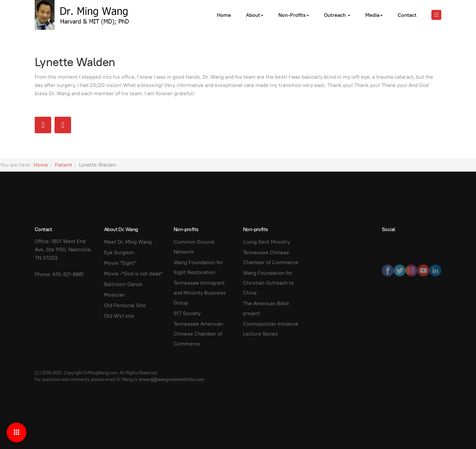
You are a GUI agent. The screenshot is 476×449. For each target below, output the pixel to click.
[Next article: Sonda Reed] (63, 125)
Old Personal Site (125, 305)
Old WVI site (119, 316)
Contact (407, 15)
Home (224, 15)
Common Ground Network (194, 247)
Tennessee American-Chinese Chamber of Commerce (199, 334)
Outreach (337, 15)
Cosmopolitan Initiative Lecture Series (271, 329)
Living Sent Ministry (266, 242)
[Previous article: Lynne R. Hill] (43, 125)
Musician (115, 295)
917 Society (187, 313)
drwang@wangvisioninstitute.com (171, 379)
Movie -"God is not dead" (133, 274)
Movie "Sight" (120, 263)
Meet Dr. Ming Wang (128, 242)
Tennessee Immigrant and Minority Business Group (200, 293)
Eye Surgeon (119, 252)
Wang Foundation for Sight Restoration (198, 267)
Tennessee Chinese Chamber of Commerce (271, 257)
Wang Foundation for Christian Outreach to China (268, 283)
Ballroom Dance (123, 284)
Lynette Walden (75, 62)
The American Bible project (266, 308)
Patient (63, 165)
